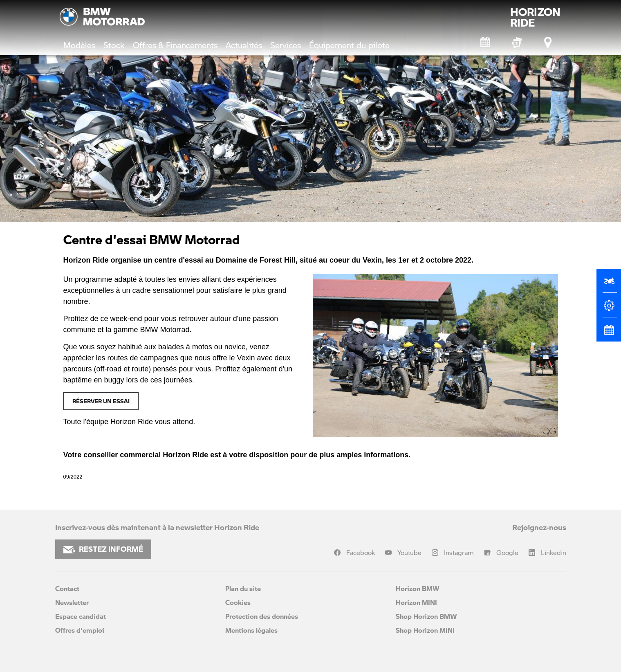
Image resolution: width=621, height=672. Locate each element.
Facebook (361, 552)
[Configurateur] (609, 309)
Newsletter (72, 602)
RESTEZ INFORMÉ (103, 549)
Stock (114, 45)
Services (286, 45)
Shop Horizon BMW (426, 616)
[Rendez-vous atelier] (486, 43)
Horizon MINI (416, 602)
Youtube (409, 552)
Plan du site (243, 588)
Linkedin (554, 552)
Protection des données (262, 616)
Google (507, 552)
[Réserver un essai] (609, 284)
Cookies (238, 602)
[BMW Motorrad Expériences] (517, 43)
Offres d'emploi (80, 630)
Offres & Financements (175, 45)
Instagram (459, 552)
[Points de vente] (549, 43)
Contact (67, 588)
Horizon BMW (418, 588)
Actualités (244, 45)
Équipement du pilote (349, 45)
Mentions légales (251, 630)
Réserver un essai (101, 401)
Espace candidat (81, 616)
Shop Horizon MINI (425, 630)
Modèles (79, 45)
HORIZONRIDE (535, 17)
